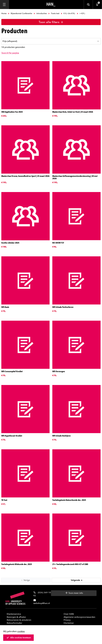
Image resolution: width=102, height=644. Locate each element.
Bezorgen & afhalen (16, 617)
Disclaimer (69, 623)
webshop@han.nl (42, 603)
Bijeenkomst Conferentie (20, 13)
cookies (21, 631)
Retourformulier (14, 623)
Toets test (54, 13)
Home (4, 13)
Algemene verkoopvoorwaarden (79, 617)
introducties (40, 13)
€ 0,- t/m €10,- (68, 13)
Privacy (67, 620)
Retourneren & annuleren (19, 620)
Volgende (77, 580)
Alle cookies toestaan (19, 638)
